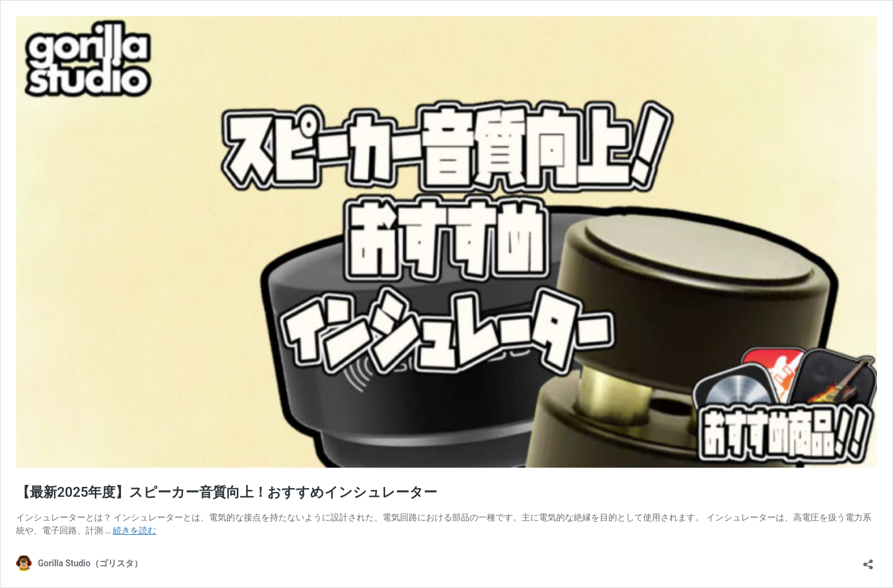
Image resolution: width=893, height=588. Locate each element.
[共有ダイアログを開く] (868, 560)
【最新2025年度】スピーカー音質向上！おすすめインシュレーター (227, 492)
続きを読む (135, 530)
